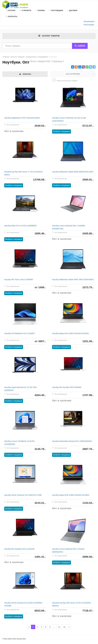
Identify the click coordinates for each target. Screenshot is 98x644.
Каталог (11, 10)
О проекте (25, 10)
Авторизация (89, 21)
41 (59, 627)
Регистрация (89, 25)
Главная (6, 57)
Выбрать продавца (62, 132)
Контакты (11, 16)
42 (64, 627)
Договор (72, 10)
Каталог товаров (18, 57)
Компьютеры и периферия (37, 57)
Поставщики (56, 10)
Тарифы (40, 10)
